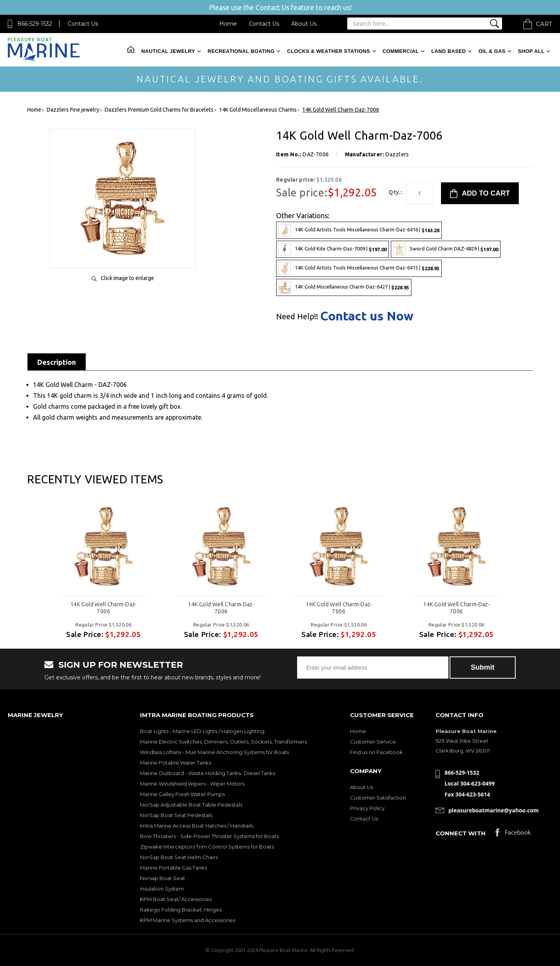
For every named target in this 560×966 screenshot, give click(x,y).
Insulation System (162, 889)
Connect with (461, 833)
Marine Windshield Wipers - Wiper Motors (192, 784)
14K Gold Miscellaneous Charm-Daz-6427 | (344, 287)
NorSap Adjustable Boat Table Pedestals (191, 805)
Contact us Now (367, 316)
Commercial (401, 51)
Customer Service (373, 742)
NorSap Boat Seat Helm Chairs (179, 857)
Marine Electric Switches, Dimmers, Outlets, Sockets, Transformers (223, 742)
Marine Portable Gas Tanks (173, 868)
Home (228, 24)
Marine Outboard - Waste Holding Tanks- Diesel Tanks (208, 773)
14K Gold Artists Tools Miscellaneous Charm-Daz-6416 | (359, 230)
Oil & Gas (492, 51)
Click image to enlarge (127, 278)
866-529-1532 (35, 24)
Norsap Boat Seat (163, 878)
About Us (304, 24)
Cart (544, 24)
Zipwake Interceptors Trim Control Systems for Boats (207, 847)
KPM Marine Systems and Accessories (188, 920)
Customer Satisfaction (378, 798)
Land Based (449, 51)
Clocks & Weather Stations (328, 51)
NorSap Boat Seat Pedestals (176, 815)
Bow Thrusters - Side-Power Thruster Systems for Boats (209, 836)
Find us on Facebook (376, 752)
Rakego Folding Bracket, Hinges (181, 910)
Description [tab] (57, 362)
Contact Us (83, 24)
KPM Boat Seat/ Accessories (176, 899)
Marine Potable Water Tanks (176, 763)
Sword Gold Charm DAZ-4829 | (446, 249)
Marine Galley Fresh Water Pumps (182, 794)
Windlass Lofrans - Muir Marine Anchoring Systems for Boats (214, 752)
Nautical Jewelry (168, 51)
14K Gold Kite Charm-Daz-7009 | (332, 249)
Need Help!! (297, 317)
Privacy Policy (367, 808)
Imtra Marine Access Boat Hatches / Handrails (197, 826)
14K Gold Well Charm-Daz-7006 (104, 608)
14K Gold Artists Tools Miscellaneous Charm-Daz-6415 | (359, 268)
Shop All (531, 51)
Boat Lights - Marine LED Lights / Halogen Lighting (202, 731)
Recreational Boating (241, 51)
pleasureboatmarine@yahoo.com (493, 810)
